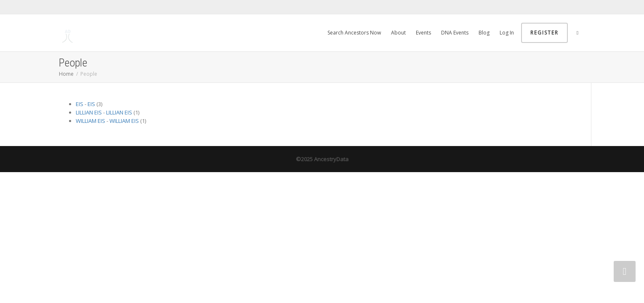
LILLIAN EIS (89, 112)
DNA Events (455, 33)
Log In (507, 33)
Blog (484, 33)
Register (544, 33)
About (398, 33)
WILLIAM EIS (90, 121)
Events (423, 33)
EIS (80, 104)
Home (66, 74)
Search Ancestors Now (354, 33)
